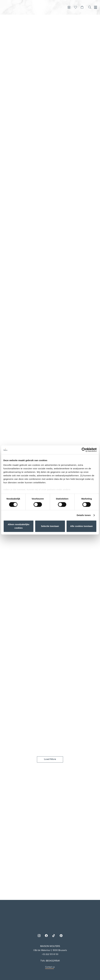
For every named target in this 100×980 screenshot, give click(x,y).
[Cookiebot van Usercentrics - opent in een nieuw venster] (84, 450)
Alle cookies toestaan (81, 526)
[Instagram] (39, 936)
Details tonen (84, 515)
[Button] (69, 7)
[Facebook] (46, 936)
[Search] (90, 7)
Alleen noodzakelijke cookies (19, 526)
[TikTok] (54, 936)
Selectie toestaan (50, 526)
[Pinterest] (61, 936)
